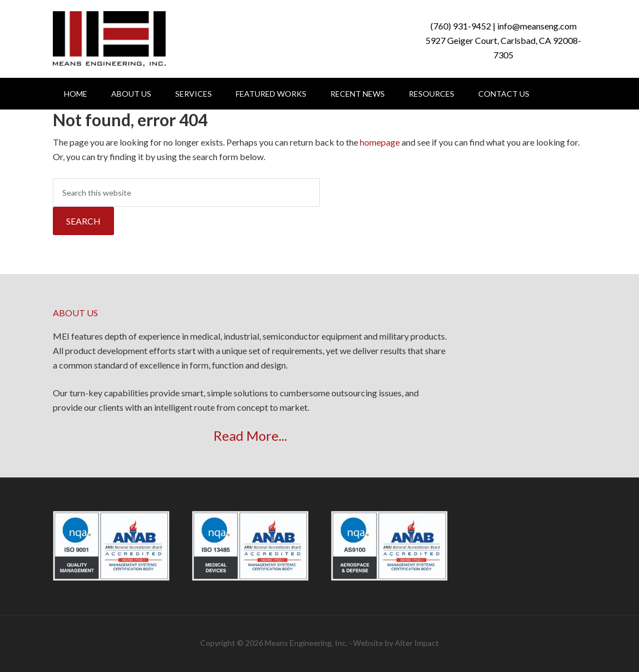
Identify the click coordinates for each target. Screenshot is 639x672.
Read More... (250, 435)
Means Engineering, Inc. (109, 39)
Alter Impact (417, 643)
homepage (380, 142)
